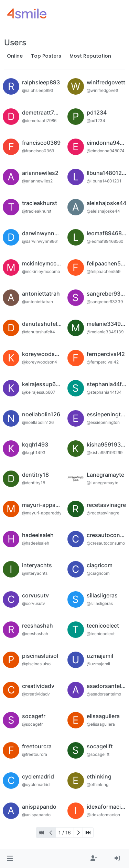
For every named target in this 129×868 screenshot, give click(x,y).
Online (15, 56)
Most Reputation (90, 56)
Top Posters (46, 56)
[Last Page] (88, 833)
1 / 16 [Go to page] (65, 833)
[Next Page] (78, 833)
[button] (10, 858)
